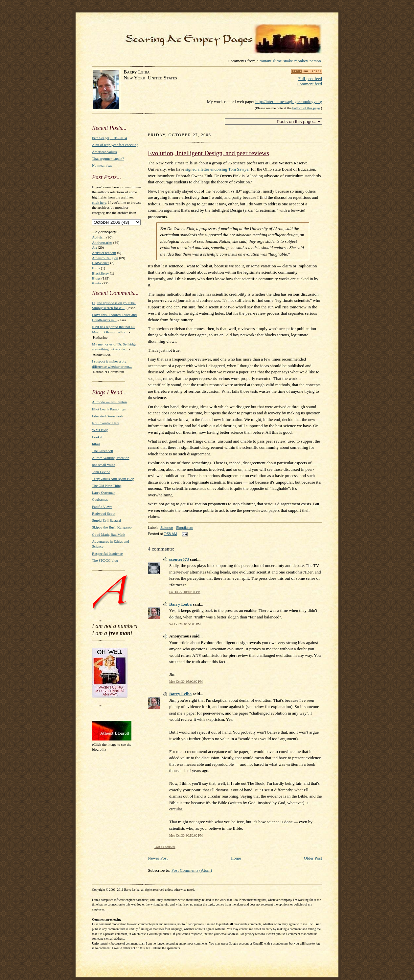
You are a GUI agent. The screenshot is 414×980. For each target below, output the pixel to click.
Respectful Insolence (107, 553)
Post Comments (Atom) (192, 870)
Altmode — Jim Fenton (109, 402)
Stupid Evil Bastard (106, 520)
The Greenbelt (103, 451)
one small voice (103, 465)
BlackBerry (101, 273)
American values (104, 152)
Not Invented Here (106, 423)
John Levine (101, 472)
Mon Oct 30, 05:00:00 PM (186, 682)
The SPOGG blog (105, 560)
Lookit (97, 437)
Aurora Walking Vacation (111, 458)
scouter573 (179, 559)
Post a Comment (165, 847)
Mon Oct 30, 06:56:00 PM (186, 835)
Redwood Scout (104, 513)
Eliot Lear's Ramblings (109, 409)
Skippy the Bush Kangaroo (112, 527)
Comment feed (309, 84)
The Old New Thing (107, 486)
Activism (99, 237)
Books (97, 283)
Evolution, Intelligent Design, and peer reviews (208, 153)
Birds (96, 268)
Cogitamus (100, 499)
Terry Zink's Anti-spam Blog (113, 479)
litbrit (96, 444)
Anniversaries (102, 242)
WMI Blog (100, 430)
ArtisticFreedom (104, 253)
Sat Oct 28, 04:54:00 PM (185, 624)
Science (167, 528)
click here (99, 202)
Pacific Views (102, 507)
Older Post (313, 858)
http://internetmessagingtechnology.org (289, 102)
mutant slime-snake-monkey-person (290, 61)
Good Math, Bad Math (109, 534)
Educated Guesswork (108, 416)
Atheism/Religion (105, 258)
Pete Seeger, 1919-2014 (109, 138)
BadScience (101, 263)
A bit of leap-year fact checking (115, 145)
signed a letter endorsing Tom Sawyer (218, 169)
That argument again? (108, 158)
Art (94, 247)
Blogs (96, 278)
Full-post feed (310, 79)
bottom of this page (306, 108)
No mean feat (102, 165)
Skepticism (184, 528)
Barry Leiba (180, 604)
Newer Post (158, 858)
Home (236, 858)
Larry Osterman (104, 492)
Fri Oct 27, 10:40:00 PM (185, 592)
